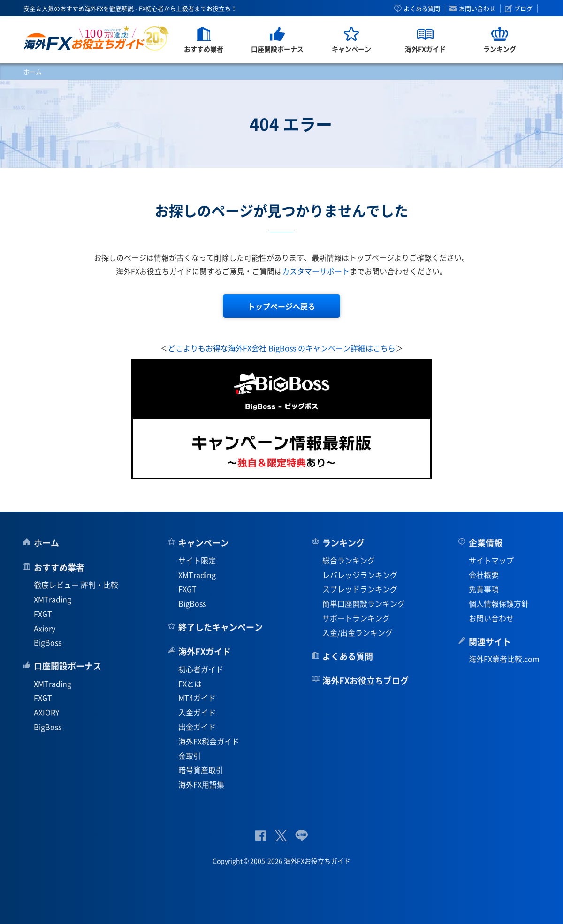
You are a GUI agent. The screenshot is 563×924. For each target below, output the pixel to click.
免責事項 (484, 589)
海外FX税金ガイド (209, 741)
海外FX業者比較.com (504, 659)
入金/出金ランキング (358, 632)
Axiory (45, 628)
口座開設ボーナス (68, 666)
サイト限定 (197, 560)
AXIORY (47, 712)
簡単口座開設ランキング (364, 603)
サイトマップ (491, 560)
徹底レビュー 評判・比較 (76, 585)
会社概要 (484, 575)
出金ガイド (197, 727)
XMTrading (53, 599)
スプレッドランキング (360, 589)
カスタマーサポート (316, 271)
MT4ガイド (197, 698)
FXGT (43, 614)
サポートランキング (356, 618)
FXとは (190, 684)
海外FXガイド (205, 651)
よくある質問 (422, 8)
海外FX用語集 (201, 784)
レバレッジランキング (360, 575)
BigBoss (48, 642)
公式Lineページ (301, 836)
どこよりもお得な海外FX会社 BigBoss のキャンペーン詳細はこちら (282, 348)
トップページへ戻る (281, 306)
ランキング (343, 543)
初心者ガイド (201, 669)
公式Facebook (261, 836)
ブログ (523, 8)
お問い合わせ (477, 8)
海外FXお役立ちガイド (96, 38)
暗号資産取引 (201, 770)
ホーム (33, 71)
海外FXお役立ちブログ (365, 680)
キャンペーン (204, 543)
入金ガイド (197, 712)
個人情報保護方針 (499, 603)
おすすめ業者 (59, 567)
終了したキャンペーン (221, 627)
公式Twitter (281, 836)
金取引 (190, 756)
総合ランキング (349, 560)
